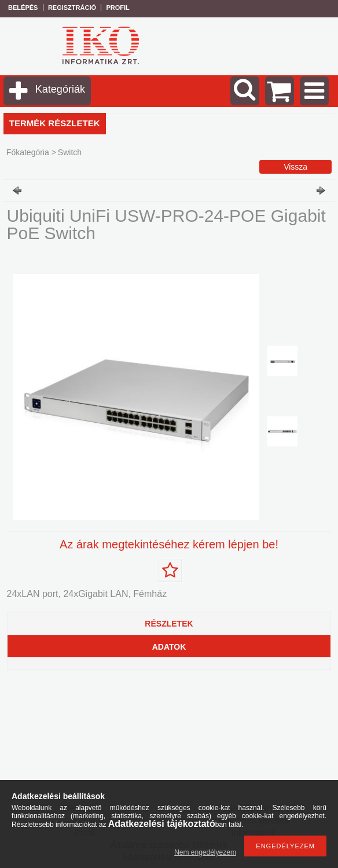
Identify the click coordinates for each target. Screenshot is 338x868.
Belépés (23, 8)
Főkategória (28, 152)
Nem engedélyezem (205, 852)
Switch (70, 152)
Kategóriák (60, 89)
